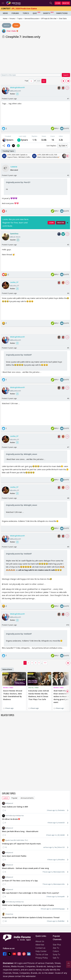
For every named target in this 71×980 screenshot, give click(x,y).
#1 (68, 99)
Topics (26, 13)
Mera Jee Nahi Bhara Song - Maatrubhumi (20, 831)
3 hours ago (51, 810)
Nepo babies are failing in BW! (15, 807)
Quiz (35, 13)
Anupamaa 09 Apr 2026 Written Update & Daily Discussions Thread (31, 917)
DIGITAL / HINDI (34, 688)
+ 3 (67, 283)
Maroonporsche (59, 872)
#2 (68, 175)
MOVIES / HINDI (8, 688)
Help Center (41, 951)
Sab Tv (56, 958)
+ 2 (67, 234)
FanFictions (62, 13)
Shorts (47, 13)
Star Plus (57, 945)
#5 (68, 348)
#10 (68, 625)
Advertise (40, 945)
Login (58, 3)
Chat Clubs (12, 31)
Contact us (40, 948)
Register (66, 3)
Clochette (61, 810)
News (5, 13)
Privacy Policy (42, 958)
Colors (56, 951)
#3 (68, 245)
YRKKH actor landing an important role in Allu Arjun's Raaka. (28, 905)
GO (44, 81)
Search (66, 75)
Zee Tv (56, 948)
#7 (68, 447)
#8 (68, 498)
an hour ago (48, 847)
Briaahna (61, 860)
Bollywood (8, 803)
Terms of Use (42, 954)
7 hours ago (47, 872)
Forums (15, 13)
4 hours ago (52, 823)
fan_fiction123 (60, 847)
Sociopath (61, 897)
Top (69, 964)
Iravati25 (61, 823)
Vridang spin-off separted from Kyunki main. (22, 844)
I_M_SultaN (61, 835)
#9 (68, 547)
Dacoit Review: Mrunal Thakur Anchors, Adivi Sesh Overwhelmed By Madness (13, 695)
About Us (40, 941)
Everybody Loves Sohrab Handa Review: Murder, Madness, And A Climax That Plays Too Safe (39, 695)
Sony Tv (57, 954)
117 (45, 663)
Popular (14, 798)
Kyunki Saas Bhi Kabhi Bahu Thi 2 (15, 840)
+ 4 (67, 88)
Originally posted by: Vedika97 (19, 355)
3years (10, 140)
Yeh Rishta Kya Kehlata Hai (13, 816)
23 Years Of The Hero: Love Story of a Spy (20, 881)
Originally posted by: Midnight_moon (22, 454)
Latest (6, 798)
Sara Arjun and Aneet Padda (14, 856)
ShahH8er (61, 921)
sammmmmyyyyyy (58, 909)
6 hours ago (52, 860)
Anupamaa (8, 914)
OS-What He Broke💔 (11, 819)
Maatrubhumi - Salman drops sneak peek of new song (25, 868)
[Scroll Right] (67, 156)
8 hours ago (45, 909)
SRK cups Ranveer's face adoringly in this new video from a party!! (31, 893)
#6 (68, 398)
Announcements (27, 798)
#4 (68, 293)
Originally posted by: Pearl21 (18, 182)
